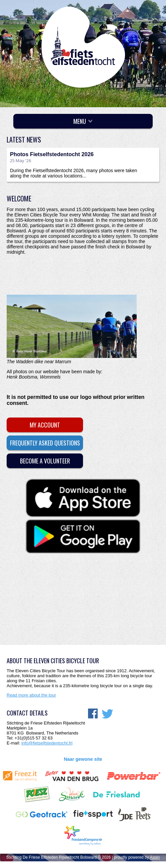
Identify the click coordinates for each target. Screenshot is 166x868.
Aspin (155, 857)
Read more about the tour (31, 695)
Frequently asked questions (45, 443)
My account (45, 425)
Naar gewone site (83, 759)
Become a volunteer (45, 461)
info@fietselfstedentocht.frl (47, 743)
